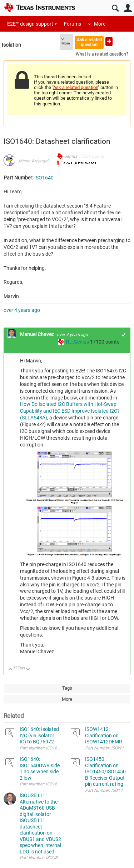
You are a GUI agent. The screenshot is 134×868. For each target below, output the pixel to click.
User (128, 8)
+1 (124, 334)
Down (28, 670)
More (100, 24)
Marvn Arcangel (33, 161)
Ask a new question (109, 41)
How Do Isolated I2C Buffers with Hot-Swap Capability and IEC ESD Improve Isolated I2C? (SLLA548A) (70, 411)
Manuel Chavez (38, 334)
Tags (67, 688)
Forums (73, 24)
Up (11, 670)
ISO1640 (44, 178)
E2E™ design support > (32, 24)
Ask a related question (89, 42)
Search (115, 8)
